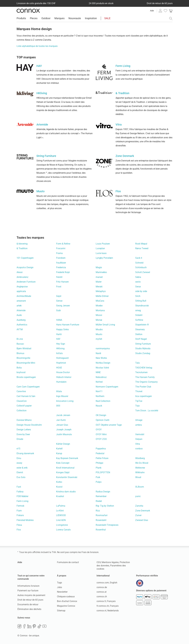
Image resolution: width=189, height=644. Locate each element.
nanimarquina (103, 348)
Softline (139, 320)
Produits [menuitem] (21, 18)
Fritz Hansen (62, 282)
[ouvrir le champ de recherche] (171, 19)
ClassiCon (22, 401)
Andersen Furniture (26, 282)
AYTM (20, 329)
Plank (99, 468)
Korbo (59, 482)
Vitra (138, 444)
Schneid (139, 263)
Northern (100, 396)
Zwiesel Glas (142, 520)
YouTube (44, 626)
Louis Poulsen (103, 244)
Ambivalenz (22, 277)
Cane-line (21, 391)
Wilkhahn (140, 472)
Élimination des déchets (29, 609)
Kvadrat (60, 496)
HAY (58, 339)
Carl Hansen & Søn (26, 396)
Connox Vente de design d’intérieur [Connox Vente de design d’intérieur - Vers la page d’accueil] (28, 11)
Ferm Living (22, 501)
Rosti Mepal (141, 244)
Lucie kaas (101, 253)
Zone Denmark (143, 511)
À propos (62, 576)
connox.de (102, 587)
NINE (98, 372)
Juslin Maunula (64, 434)
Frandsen (61, 258)
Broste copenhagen (26, 377)
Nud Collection (103, 401)
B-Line (20, 339)
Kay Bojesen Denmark (67, 458)
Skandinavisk (142, 306)
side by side (141, 291)
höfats (59, 353)
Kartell (59, 449)
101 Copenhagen (25, 258)
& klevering (22, 244)
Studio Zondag (143, 353)
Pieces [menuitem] (34, 18)
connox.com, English (107, 583)
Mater (99, 282)
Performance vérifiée (147, 576)
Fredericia (61, 267)
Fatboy (20, 492)
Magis (99, 267)
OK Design (101, 415)
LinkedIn (29, 626)
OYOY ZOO (101, 439)
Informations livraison (28, 586)
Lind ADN (61, 520)
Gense (59, 301)
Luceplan (100, 248)
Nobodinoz (101, 377)
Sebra (138, 277)
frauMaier (61, 263)
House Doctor (63, 372)
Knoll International (65, 468)
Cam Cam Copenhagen (28, 387)
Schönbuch (141, 267)
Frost (59, 287)
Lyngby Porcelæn (104, 258)
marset (99, 277)
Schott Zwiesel (143, 272)
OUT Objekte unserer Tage (109, 425)
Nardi (98, 353)
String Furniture (143, 344)
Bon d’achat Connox (67, 601)
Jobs (59, 587)
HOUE (59, 368)
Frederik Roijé (63, 272)
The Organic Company (146, 382)
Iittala (59, 391)
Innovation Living (65, 401)
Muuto (99, 334)
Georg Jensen (63, 306)
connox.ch (102, 597)
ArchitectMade (24, 296)
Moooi (99, 315)
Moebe (99, 306)
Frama (59, 253)
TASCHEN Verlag (144, 368)
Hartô (59, 334)
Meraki (99, 287)
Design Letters (24, 430)
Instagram (19, 626)
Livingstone (62, 525)
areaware (21, 301)
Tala (137, 363)
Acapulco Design (25, 267)
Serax (138, 287)
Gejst (59, 296)
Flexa (19, 525)
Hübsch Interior (64, 377)
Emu (19, 458)
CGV (99, 562)
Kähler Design (63, 444)
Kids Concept (63, 463)
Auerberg (21, 320)
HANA (59, 320)
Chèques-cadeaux (66, 597)
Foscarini (61, 248)
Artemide (21, 310)
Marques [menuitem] (59, 18)
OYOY (99, 430)
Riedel (99, 501)
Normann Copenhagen (107, 387)
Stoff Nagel (141, 339)
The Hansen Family (145, 377)
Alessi (20, 272)
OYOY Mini (101, 434)
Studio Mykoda (143, 348)
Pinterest (34, 626)
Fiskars (20, 515)
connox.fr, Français (106, 601)
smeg (138, 310)
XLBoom (140, 487)
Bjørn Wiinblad (24, 348)
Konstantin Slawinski (67, 477)
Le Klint (60, 511)
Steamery (140, 329)
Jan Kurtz (61, 420)
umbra (139, 425)
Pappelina (101, 449)
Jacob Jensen (63, 415)
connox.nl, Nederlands (108, 611)
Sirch (138, 296)
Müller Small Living (105, 325)
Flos (19, 530)
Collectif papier (24, 406)
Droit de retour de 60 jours (30, 600)
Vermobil (140, 434)
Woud (138, 477)
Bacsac (20, 344)
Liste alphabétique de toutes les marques (37, 46)
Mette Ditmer (102, 296)
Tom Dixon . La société (147, 411)
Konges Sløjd (63, 472)
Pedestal (100, 453)
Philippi (99, 463)
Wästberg (140, 458)
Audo (19, 315)
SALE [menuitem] (107, 18)
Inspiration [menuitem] (91, 18)
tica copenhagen (144, 396)
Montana (100, 310)
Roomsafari (102, 515)
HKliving (60, 348)
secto (138, 282)
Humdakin (61, 382)
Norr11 (99, 391)
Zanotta (139, 506)
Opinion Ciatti (103, 420)
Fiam (19, 511)
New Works (101, 358)
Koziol (59, 487)
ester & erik (22, 468)
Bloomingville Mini (26, 363)
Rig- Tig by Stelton (105, 506)
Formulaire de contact (68, 562)
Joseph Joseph (64, 430)
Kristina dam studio (66, 492)
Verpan (139, 439)
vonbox (139, 449)
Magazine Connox (66, 606)
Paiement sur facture (28, 591)
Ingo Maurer (62, 396)
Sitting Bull (141, 301)
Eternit (20, 472)
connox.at (102, 592)
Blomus (20, 353)
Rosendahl (101, 520)
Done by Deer (23, 434)
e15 (18, 449)
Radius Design (103, 492)
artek (19, 306)
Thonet (139, 391)
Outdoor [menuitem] (46, 18)
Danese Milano (24, 420)
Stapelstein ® (142, 325)
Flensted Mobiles (25, 520)
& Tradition (22, 248)
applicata (21, 291)
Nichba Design (103, 363)
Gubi (58, 310)
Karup (59, 453)
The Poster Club (143, 387)
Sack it (139, 258)
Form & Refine (63, 244)
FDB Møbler (22, 496)
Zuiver (138, 515)
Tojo (137, 406)
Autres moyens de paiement (31, 595)
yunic (138, 496)
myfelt (99, 339)
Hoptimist (61, 363)
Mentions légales (110, 562)
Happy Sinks (62, 329)
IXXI (58, 406)
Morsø (99, 320)
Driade (20, 439)
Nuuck (99, 406)
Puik (98, 477)
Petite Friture (102, 458)
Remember (101, 496)
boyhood (21, 372)
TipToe (139, 401)
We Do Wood (142, 463)
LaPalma (61, 506)
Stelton (139, 334)
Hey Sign (61, 344)
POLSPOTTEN (103, 472)
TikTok (39, 626)
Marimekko (101, 272)
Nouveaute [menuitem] (75, 18)
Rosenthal (101, 530)
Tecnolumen (141, 372)
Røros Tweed (142, 248)
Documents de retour (28, 604)
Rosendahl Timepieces (107, 525)
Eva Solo (21, 477)
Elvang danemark (25, 453)
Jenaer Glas (62, 425)
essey (19, 463)
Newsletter (62, 592)
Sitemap (61, 611)
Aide (152, 11)
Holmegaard (62, 358)
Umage (139, 420)
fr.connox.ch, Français (108, 606)
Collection (22, 411)
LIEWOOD (61, 515)
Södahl (139, 315)
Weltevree (140, 468)
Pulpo (99, 482)
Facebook (24, 626)
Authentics (22, 325)
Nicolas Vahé (102, 368)
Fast (19, 487)
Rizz (98, 511)
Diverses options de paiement (151, 591)
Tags (59, 583)
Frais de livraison (90, 552)
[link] (171, 11)
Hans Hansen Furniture (68, 325)
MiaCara (100, 301)
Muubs (99, 329)
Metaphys (101, 291)
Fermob (20, 506)
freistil (59, 277)
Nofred (99, 382)
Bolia (19, 368)
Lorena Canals (63, 530)
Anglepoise (22, 287)
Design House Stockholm (29, 425)
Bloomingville (23, 358)
